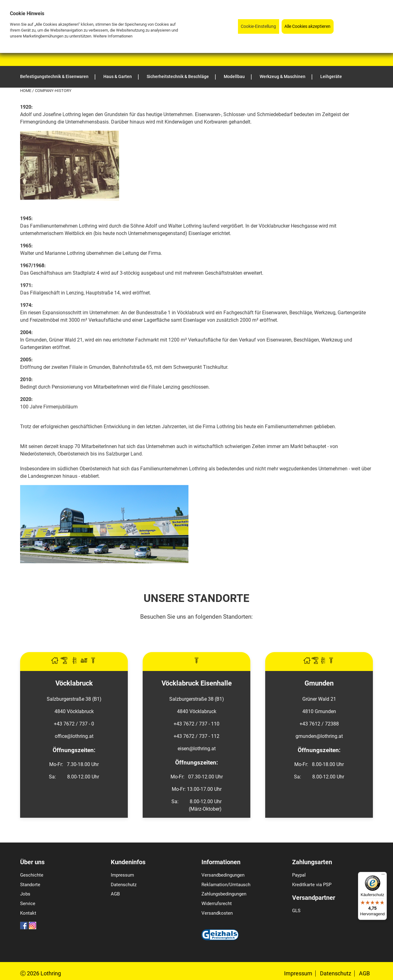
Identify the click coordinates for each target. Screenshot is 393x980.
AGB (115, 894)
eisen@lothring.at (197, 749)
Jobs (25, 894)
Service (28, 904)
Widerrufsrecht (217, 904)
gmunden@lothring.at (319, 736)
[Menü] (383, 876)
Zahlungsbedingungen (224, 894)
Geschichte (32, 875)
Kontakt (28, 913)
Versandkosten (217, 913)
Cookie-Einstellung (258, 26)
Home (26, 91)
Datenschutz (124, 885)
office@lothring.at (74, 736)
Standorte (30, 885)
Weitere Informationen (113, 36)
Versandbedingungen (223, 875)
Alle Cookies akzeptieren (307, 26)
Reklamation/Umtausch (226, 885)
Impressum (122, 875)
